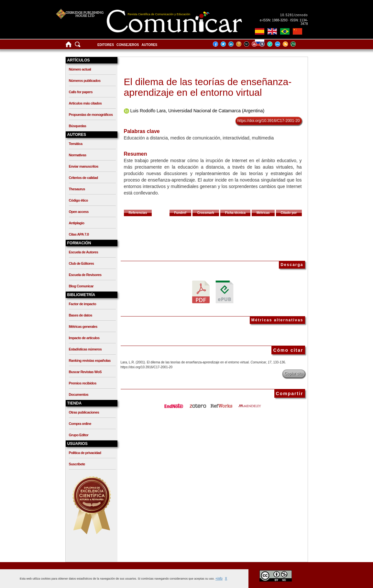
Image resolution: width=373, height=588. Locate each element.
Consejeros (128, 45)
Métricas (263, 213)
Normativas (78, 155)
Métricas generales (83, 327)
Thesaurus (77, 189)
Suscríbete (77, 464)
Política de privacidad (85, 453)
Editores (106, 45)
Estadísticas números (85, 349)
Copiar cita (294, 373)
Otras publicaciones (84, 412)
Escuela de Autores (84, 252)
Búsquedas (78, 126)
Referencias (138, 213)
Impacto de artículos (84, 338)
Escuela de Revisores (85, 275)
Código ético (78, 200)
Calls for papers (81, 92)
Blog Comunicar (81, 286)
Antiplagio (77, 223)
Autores (150, 45)
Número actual (80, 69)
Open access (79, 212)
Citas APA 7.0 (79, 234)
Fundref (180, 213)
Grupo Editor (79, 435)
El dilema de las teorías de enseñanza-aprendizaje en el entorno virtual (208, 87)
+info (219, 578)
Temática (76, 144)
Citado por (289, 213)
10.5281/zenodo (294, 15)
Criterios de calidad (83, 178)
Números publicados (85, 81)
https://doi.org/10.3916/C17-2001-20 (269, 121)
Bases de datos (81, 315)
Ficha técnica (235, 213)
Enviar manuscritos (84, 166)
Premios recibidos (83, 383)
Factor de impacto (83, 304)
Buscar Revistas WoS (85, 372)
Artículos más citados (85, 103)
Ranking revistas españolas (90, 361)
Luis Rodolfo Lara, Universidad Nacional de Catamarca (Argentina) (197, 111)
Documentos (79, 394)
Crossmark (206, 213)
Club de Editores (82, 263)
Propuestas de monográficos (91, 115)
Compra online (80, 424)
